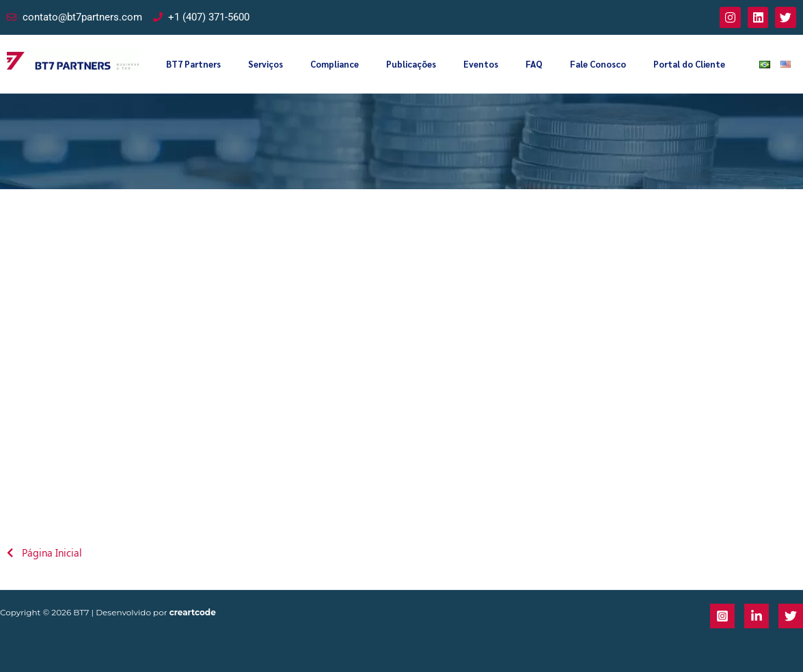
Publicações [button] (411, 64)
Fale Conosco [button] (598, 64)
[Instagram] (722, 616)
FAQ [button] (534, 64)
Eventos (481, 64)
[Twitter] (791, 616)
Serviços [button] (266, 64)
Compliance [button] (335, 64)
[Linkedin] (757, 616)
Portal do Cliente (689, 64)
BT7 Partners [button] (193, 64)
